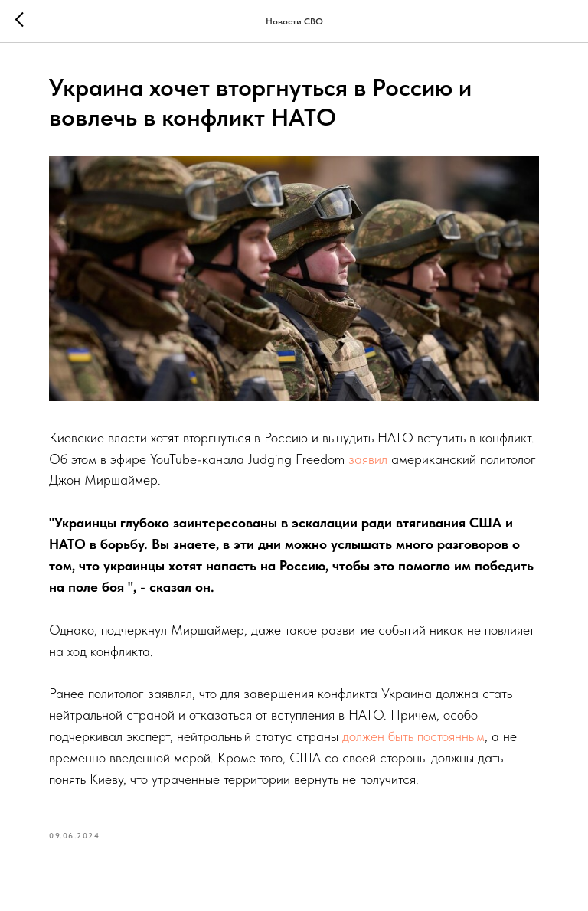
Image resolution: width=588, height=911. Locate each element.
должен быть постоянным (413, 736)
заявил (368, 459)
